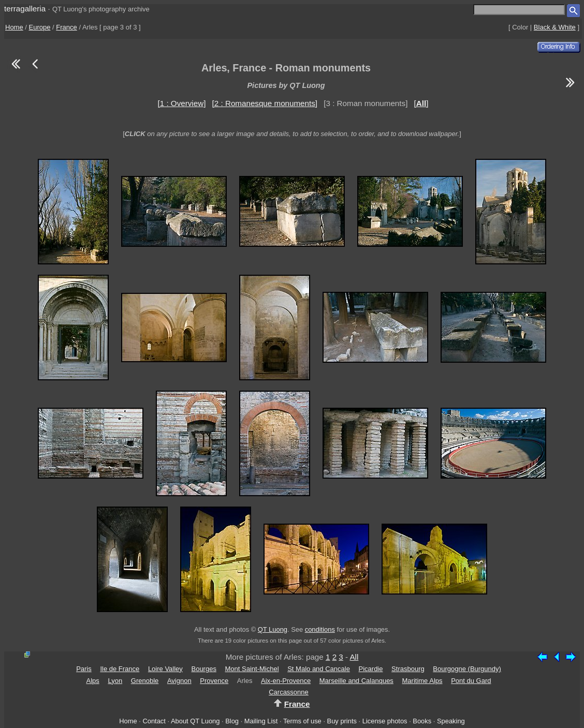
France (66, 27)
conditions (320, 629)
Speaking (451, 721)
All (354, 657)
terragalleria (25, 9)
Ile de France (120, 669)
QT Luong (273, 629)
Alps (93, 681)
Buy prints (342, 721)
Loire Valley (165, 669)
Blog (232, 721)
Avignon (179, 681)
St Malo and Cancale (319, 669)
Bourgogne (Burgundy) (467, 669)
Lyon (115, 681)
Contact (154, 721)
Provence (214, 681)
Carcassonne (289, 692)
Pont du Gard (471, 681)
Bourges (203, 669)
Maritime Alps (422, 681)
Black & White (555, 27)
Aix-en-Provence (286, 681)
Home (14, 27)
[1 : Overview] (182, 103)
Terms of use (302, 721)
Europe (40, 27)
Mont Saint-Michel (252, 669)
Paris (84, 669)
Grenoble (145, 681)
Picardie (371, 669)
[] (421, 103)
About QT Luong (195, 721)
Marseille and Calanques (356, 681)
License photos (385, 721)
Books (422, 721)
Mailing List (261, 721)
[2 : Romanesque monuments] (265, 103)
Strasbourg (408, 669)
